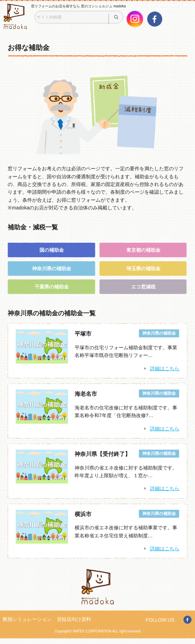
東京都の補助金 (143, 250)
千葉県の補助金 (52, 287)
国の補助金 (52, 250)
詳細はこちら (165, 368)
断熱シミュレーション (27, 619)
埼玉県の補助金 (143, 269)
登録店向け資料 (74, 619)
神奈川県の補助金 (52, 269)
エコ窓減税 (143, 287)
